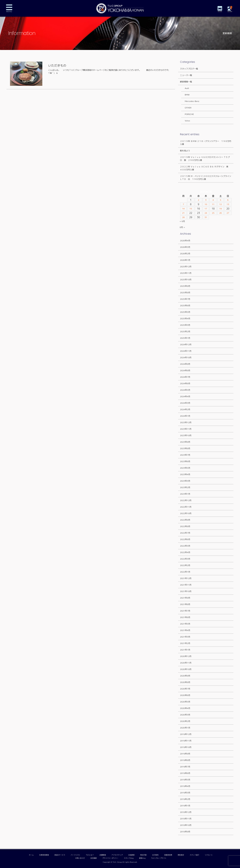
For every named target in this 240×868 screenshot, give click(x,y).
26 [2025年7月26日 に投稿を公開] (221, 213)
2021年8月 (185, 604)
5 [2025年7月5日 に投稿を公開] (221, 200)
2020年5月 (185, 702)
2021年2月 (185, 643)
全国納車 (131, 855)
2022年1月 (185, 572)
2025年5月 (185, 312)
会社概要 (93, 858)
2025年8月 (185, 293)
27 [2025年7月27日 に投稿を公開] (228, 213)
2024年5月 (185, 390)
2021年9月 (185, 598)
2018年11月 (186, 819)
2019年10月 (186, 747)
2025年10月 (186, 280)
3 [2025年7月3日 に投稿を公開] (206, 200)
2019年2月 (185, 799)
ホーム (31, 855)
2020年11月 (186, 663)
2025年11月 (186, 273)
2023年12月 (186, 422)
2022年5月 (185, 546)
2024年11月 (186, 351)
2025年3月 (185, 325)
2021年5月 (185, 624)
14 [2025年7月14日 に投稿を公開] (184, 209)
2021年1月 (185, 650)
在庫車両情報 (44, 855)
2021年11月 (186, 585)
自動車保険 (168, 855)
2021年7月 (185, 611)
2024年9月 (185, 364)
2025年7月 (185, 299)
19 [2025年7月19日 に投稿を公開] (221, 209)
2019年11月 (186, 741)
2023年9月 (185, 442)
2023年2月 (185, 487)
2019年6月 (185, 773)
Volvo (185, 121)
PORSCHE (187, 114)
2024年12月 (186, 344)
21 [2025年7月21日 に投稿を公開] (184, 213)
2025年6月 (185, 306)
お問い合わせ (80, 858)
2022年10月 (186, 513)
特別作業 (143, 855)
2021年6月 (185, 617)
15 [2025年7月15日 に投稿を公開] (191, 209)
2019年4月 (185, 786)
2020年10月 (186, 669)
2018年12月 (186, 812)
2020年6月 (185, 695)
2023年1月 (185, 494)
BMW (185, 95)
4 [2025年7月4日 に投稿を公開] (213, 200)
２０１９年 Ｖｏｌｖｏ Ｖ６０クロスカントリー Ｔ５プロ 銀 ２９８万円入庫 (205, 159)
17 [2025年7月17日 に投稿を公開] (206, 209)
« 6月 (182, 221)
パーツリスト (75, 855)
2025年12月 (186, 267)
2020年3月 (185, 715)
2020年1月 (185, 728)
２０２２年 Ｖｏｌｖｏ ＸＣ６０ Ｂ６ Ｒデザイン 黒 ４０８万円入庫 (205, 168)
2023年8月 (185, 448)
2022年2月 (185, 565)
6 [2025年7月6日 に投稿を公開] (228, 200)
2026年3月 (185, 247)
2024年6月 (185, 383)
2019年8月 (185, 760)
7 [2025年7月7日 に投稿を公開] (184, 204)
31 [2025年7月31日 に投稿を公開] (206, 217)
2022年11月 (186, 507)
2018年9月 (185, 832)
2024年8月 (185, 370)
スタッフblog (129, 858)
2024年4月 (185, 396)
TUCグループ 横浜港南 (120, 8)
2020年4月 (185, 708)
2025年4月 (185, 319)
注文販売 (155, 855)
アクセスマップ (117, 855)
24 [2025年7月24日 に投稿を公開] (206, 213)
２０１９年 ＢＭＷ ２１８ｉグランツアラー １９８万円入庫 (206, 143)
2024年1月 (185, 416)
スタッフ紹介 (194, 855)
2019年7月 (185, 767)
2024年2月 (185, 409)
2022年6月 (185, 539)
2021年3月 (185, 637)
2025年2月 (185, 331)
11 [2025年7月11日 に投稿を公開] (213, 204)
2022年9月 (185, 520)
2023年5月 (185, 468)
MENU (12, 8)
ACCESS (230, 12)
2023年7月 (185, 455)
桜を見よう (185, 151)
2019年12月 (186, 734)
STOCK (220, 12)
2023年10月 (186, 435)
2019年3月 (185, 793)
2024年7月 (185, 377)
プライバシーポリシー (110, 858)
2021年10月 (186, 591)
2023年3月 (185, 481)
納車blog (142, 858)
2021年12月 (186, 578)
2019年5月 (185, 780)
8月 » (182, 227)
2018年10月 (186, 825)
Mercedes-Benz (190, 101)
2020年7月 (185, 689)
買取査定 (181, 855)
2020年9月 (185, 676)
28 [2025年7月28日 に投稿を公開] (184, 217)
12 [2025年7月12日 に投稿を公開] (221, 204)
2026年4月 (185, 241)
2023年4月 (185, 474)
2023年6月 (185, 461)
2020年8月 (185, 682)
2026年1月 (185, 260)
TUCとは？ (90, 855)
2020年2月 (185, 721)
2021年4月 (185, 630)
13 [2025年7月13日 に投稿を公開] (228, 204)
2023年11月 (186, 429)
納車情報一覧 (186, 82)
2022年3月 (185, 559)
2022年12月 (186, 500)
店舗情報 (103, 855)
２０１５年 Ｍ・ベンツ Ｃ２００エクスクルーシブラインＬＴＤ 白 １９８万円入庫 (206, 178)
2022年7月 (185, 533)
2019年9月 (185, 754)
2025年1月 (185, 338)
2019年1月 (185, 806)
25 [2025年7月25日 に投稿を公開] (213, 213)
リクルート (209, 855)
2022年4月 (185, 552)
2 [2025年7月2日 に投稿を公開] (198, 200)
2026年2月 (185, 254)
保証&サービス (60, 855)
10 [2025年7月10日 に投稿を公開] (206, 204)
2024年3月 (185, 403)
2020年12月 (186, 656)
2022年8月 (185, 526)
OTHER (186, 108)
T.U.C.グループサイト (159, 858)
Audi (185, 88)
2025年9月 (185, 286)
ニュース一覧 (186, 75)
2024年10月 (186, 357)
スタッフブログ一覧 (189, 69)
